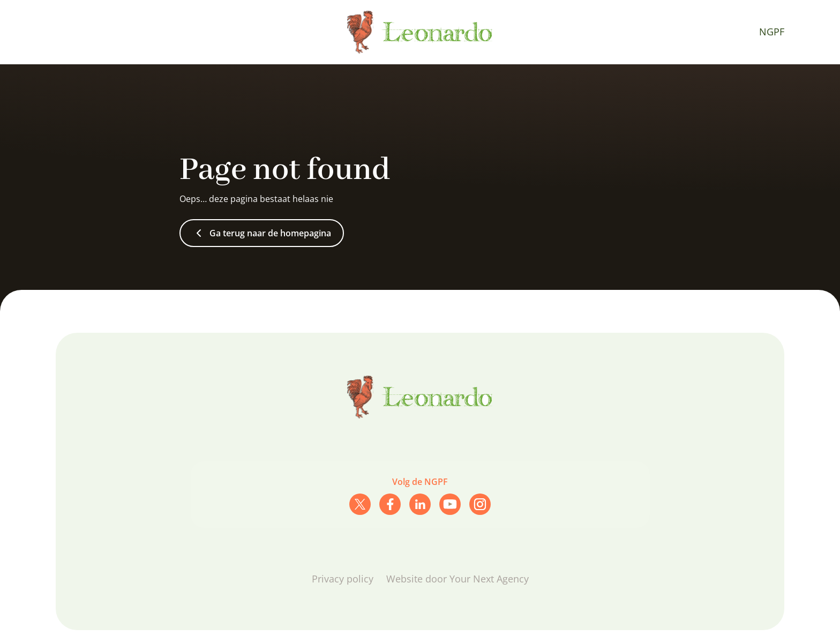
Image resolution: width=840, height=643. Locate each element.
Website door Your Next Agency (457, 579)
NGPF (772, 32)
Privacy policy (343, 579)
